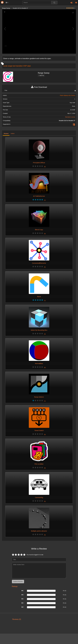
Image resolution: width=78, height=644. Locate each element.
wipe (29, 66)
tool (14, 66)
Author (13, 134)
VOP (25, 66)
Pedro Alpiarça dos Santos (68, 95)
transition (19, 66)
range (10, 66)
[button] (7, 3)
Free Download (39, 87)
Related (6, 134)
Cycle (5, 66)
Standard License (70, 117)
